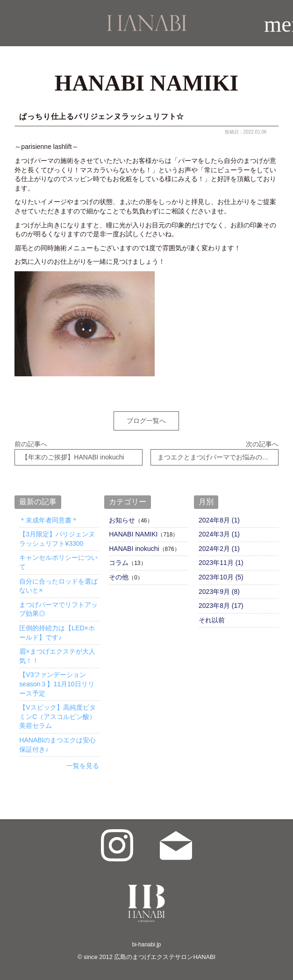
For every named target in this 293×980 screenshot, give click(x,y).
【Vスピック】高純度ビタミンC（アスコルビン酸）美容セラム (57, 716)
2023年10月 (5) (221, 577)
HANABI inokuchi (134, 549)
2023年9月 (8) (219, 592)
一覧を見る (83, 766)
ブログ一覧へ (146, 421)
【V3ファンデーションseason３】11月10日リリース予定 (57, 684)
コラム (119, 563)
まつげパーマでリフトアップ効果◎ (58, 609)
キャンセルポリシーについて (58, 562)
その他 (119, 577)
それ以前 (212, 620)
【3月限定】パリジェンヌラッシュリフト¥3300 (57, 539)
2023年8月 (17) (221, 606)
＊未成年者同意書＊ (49, 520)
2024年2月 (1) (219, 549)
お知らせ (122, 520)
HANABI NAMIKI (133, 534)
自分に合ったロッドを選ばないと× (58, 586)
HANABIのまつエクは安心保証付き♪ (57, 745)
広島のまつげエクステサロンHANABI (165, 957)
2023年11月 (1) (221, 563)
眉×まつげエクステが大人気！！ (57, 656)
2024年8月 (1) (219, 520)
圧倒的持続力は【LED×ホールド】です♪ (57, 633)
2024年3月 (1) (219, 534)
